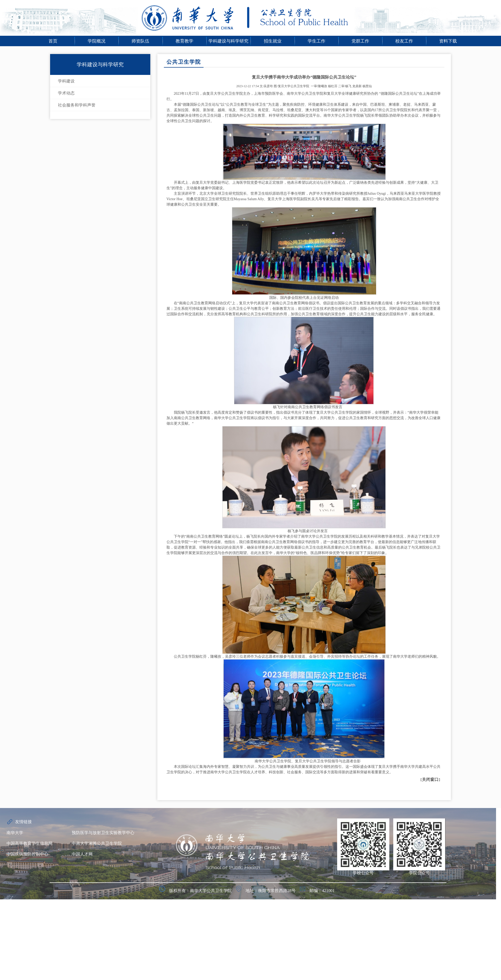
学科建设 (66, 81)
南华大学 (15, 833)
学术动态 (66, 93)
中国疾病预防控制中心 (27, 854)
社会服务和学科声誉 (77, 105)
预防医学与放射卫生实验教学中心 (103, 833)
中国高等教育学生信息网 (29, 843)
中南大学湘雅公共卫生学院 (97, 843)
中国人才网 (82, 854)
